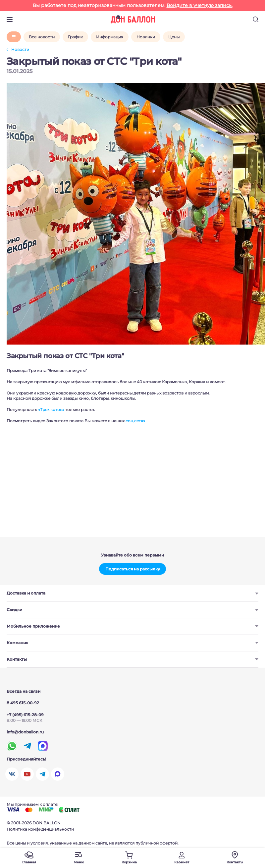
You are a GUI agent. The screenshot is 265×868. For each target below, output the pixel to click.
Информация (110, 37)
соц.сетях (135, 421)
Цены (174, 37)
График (75, 37)
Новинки (146, 37)
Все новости (42, 37)
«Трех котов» (51, 410)
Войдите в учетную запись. (200, 5)
